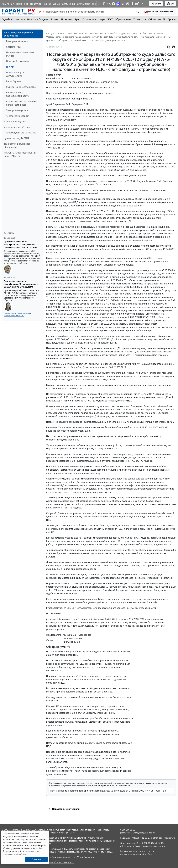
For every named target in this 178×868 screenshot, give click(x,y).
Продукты (36, 4)
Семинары (68, 4)
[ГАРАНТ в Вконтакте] (109, 4)
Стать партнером (87, 4)
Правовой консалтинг (18, 61)
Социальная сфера (94, 19)
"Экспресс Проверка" (17, 116)
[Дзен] (113, 4)
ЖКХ (110, 19)
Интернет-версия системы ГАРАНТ (20, 54)
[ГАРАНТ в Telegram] (123, 4)
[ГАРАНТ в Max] (118, 4)
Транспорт (140, 19)
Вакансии (22, 4)
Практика (67, 19)
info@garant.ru (87, 857)
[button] (160, 12)
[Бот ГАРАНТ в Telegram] (128, 4)
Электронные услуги (17, 110)
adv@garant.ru (127, 846)
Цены (48, 4)
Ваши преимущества (15, 121)
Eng (171, 4)
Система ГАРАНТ (15, 47)
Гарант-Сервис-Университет (61, 862)
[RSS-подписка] (142, 4)
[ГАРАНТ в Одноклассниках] (132, 4)
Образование (123, 19)
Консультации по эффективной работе (17, 94)
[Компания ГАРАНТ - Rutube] (137, 4)
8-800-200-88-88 (128, 830)
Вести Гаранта (14, 81)
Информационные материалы (20, 133)
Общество (155, 19)
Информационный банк (17, 127)
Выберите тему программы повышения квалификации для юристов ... (17, 314)
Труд (78, 19)
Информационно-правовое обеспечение (19, 34)
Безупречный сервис (17, 41)
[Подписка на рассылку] (100, 4)
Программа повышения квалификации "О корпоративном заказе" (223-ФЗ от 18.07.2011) (21, 284)
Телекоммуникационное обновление (17, 145)
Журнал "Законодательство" (21, 87)
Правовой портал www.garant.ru (16, 74)
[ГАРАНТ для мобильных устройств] (104, 4)
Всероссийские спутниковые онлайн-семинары (22, 103)
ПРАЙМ (10, 67)
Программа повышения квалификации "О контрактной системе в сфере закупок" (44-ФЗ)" (21, 245)
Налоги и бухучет (38, 19)
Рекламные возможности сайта (150, 846)
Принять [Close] (37, 859)
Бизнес (55, 19)
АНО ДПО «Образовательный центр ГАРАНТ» (20, 154)
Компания (8, 4)
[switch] (41, 12)
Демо (56, 4)
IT (164, 19)
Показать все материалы (64, 809)
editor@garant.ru (167, 838)
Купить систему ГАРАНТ (16, 138)
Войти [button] (156, 4)
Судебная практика (13, 19)
